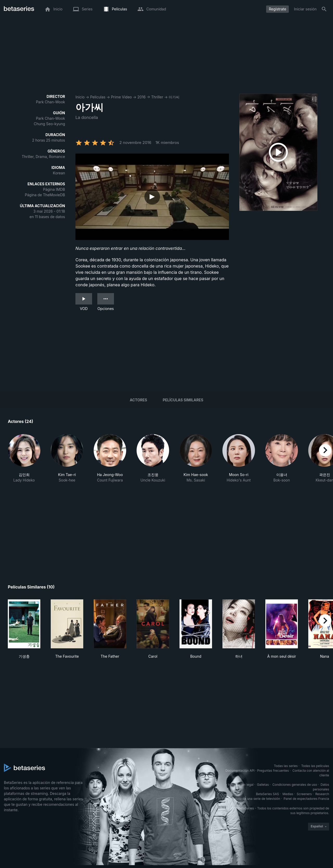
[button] (24, 461)
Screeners (304, 794)
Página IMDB (54, 189)
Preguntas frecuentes (273, 771)
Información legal (241, 785)
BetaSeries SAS (267, 794)
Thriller (157, 97)
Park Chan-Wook (50, 102)
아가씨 (174, 97)
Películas (98, 97)
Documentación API (240, 771)
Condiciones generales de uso (295, 785)
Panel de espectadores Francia (306, 799)
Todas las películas (315, 766)
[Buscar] (324, 9)
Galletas (263, 785)
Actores (139, 400)
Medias (288, 794)
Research (322, 794)
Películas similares (183, 400)
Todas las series (286, 766)
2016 (142, 97)
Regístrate (277, 9)
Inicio (80, 97)
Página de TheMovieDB (45, 195)
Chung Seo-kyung (49, 124)
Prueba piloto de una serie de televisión (251, 799)
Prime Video (121, 97)
